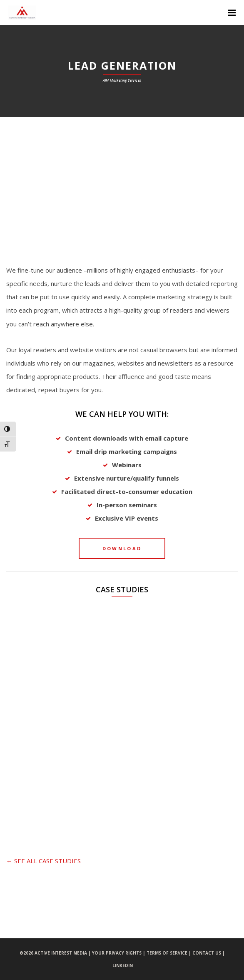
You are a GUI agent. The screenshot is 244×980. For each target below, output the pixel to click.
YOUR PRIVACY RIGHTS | (119, 953)
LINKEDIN (123, 965)
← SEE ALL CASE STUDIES (44, 861)
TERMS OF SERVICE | (169, 953)
